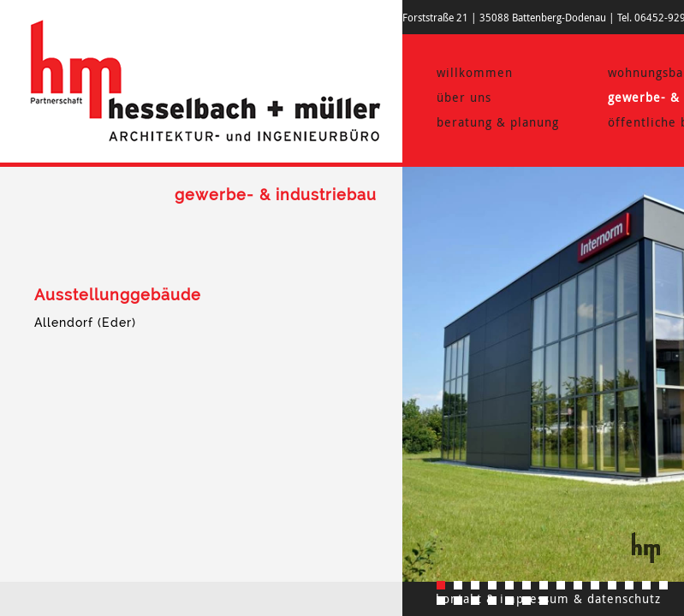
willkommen (475, 72)
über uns (464, 97)
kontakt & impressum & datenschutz (548, 598)
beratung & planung (498, 122)
